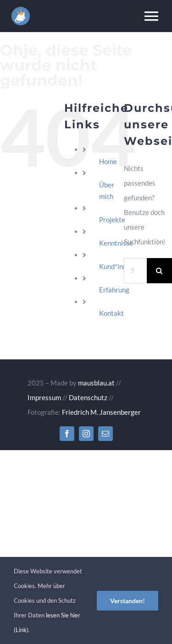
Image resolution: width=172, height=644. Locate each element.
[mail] (105, 434)
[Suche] (159, 271)
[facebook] (67, 434)
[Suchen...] (135, 271)
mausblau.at (96, 383)
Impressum (44, 397)
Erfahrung (114, 290)
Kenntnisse (116, 243)
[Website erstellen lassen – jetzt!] (21, 10)
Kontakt (111, 313)
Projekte (112, 220)
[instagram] (86, 434)
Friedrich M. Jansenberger (101, 412)
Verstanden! (128, 601)
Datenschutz (88, 397)
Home (108, 161)
